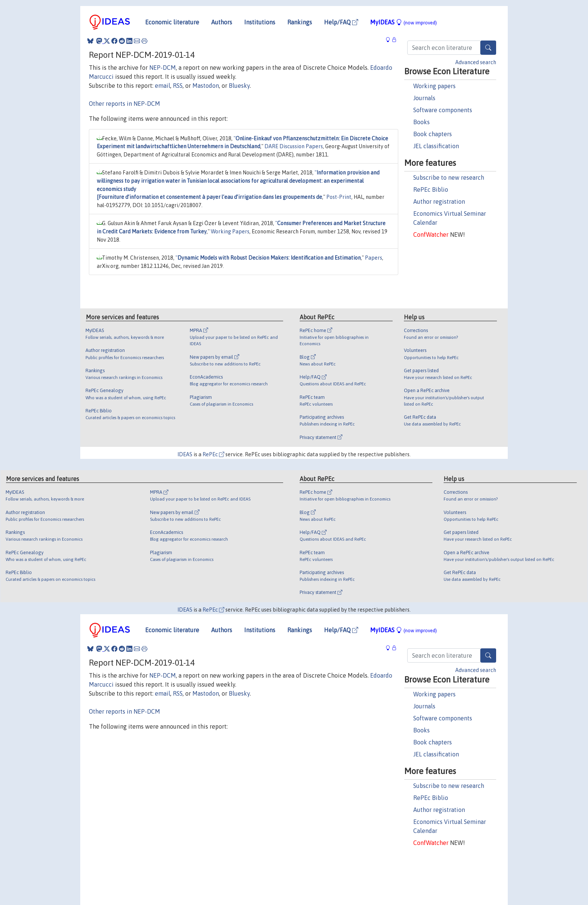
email (163, 86)
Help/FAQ (341, 22)
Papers (373, 258)
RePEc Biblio (431, 189)
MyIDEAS (403, 22)
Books (421, 122)
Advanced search (476, 62)
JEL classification (436, 146)
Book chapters (433, 134)
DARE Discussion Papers (294, 146)
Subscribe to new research (449, 177)
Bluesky (239, 86)
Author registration (439, 201)
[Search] (488, 48)
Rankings (300, 22)
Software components (443, 110)
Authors (222, 22)
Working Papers (230, 232)
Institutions (260, 22)
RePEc (213, 454)
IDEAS (185, 454)
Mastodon (206, 86)
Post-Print (339, 197)
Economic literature (172, 22)
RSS (178, 86)
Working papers (434, 86)
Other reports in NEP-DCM (124, 104)
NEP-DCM (163, 68)
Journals (424, 98)
